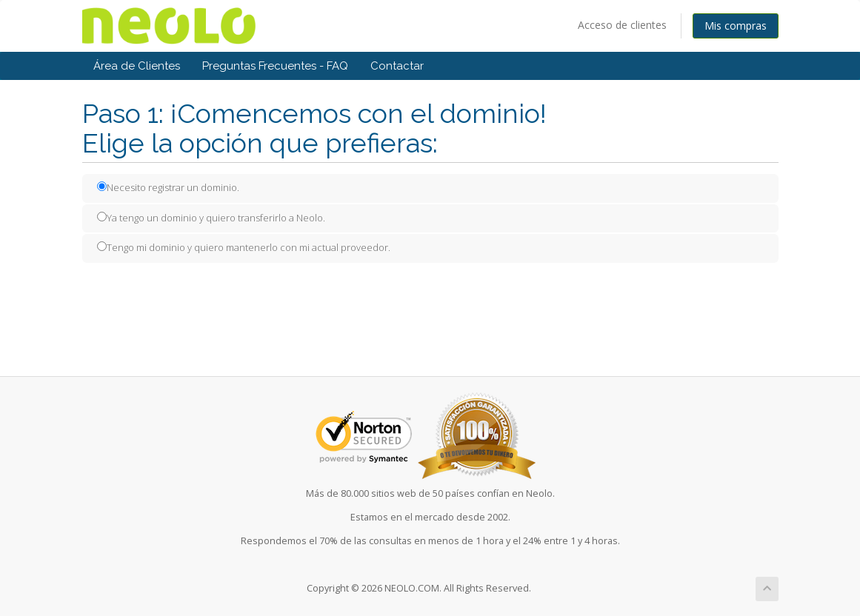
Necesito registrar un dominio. (168, 187)
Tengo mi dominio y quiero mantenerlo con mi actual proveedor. (244, 247)
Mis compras (736, 26)
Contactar (397, 66)
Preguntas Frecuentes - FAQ (275, 66)
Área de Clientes (137, 66)
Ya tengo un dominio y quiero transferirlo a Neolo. (211, 218)
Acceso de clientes (622, 25)
